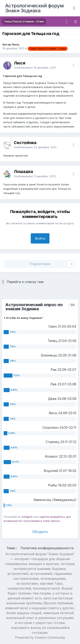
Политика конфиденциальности (47, 548)
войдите (27, 517)
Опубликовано (35, 68)
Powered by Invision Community (40, 637)
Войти (40, 238)
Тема (12, 548)
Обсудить (40, 532)
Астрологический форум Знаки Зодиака (34, 8)
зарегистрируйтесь (52, 517)
